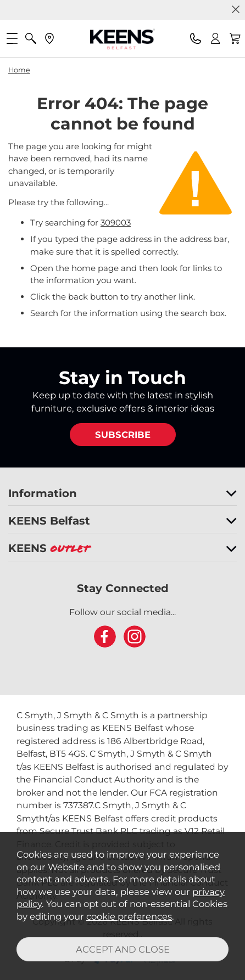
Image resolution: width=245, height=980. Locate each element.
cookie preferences (129, 916)
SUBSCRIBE (123, 435)
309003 (116, 223)
